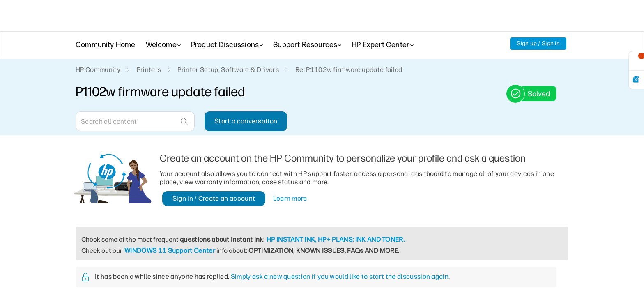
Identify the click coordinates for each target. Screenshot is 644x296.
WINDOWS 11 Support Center (172, 251)
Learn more (291, 198)
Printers (150, 70)
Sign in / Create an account (214, 198)
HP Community (98, 70)
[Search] (135, 121)
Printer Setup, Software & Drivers (229, 70)
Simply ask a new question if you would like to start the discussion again (344, 276)
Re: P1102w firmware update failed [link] (350, 70)
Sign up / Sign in (538, 44)
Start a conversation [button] (245, 121)
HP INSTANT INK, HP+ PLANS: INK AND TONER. (351, 239)
